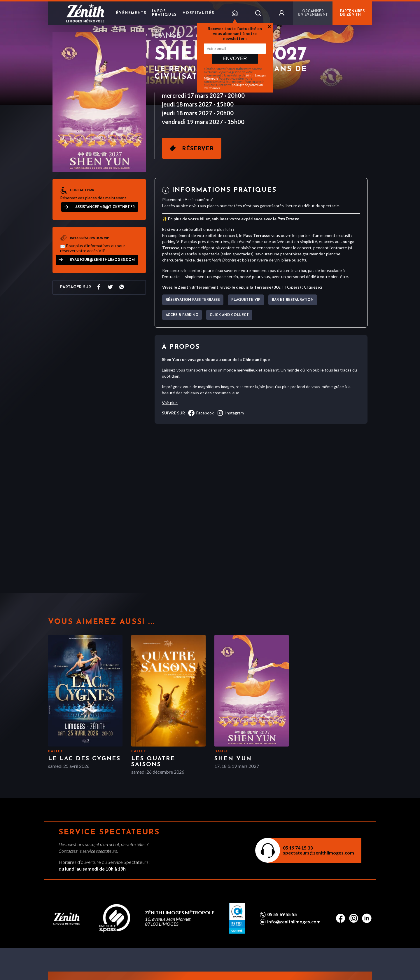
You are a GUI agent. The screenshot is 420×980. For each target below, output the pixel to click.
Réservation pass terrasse (193, 300)
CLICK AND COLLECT (229, 315)
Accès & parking (182, 315)
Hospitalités (198, 13)
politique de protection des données (233, 86)
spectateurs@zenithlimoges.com (318, 853)
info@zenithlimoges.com (294, 922)
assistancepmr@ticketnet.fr (105, 207)
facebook (201, 413)
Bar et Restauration (293, 300)
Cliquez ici (313, 287)
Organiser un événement (313, 13)
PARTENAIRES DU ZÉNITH (352, 13)
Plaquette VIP (246, 300)
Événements (131, 13)
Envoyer (235, 59)
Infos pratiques (164, 13)
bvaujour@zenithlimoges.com (102, 260)
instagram (230, 413)
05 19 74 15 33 (298, 848)
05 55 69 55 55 (282, 914)
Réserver (198, 149)
